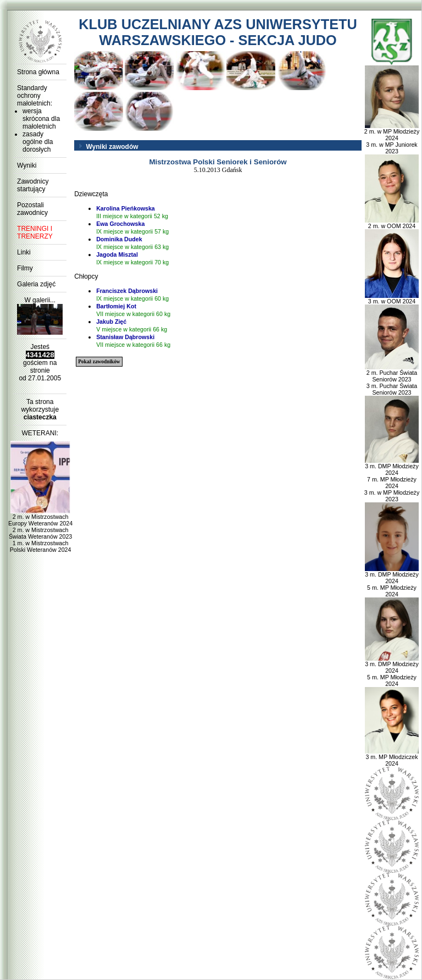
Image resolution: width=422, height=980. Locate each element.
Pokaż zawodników (99, 362)
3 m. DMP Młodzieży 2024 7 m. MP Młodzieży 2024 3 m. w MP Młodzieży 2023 (392, 480)
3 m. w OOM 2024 (392, 298)
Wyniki (27, 165)
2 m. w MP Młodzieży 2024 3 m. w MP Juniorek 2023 (392, 139)
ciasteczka (40, 417)
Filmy (25, 268)
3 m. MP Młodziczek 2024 (392, 757)
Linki (24, 252)
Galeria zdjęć (36, 284)
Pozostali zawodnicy (32, 209)
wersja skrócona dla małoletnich (41, 119)
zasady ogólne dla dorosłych (38, 142)
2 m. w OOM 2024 (392, 223)
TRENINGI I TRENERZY (35, 232)
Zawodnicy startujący (33, 185)
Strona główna (38, 72)
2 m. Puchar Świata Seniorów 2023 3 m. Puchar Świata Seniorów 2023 (392, 380)
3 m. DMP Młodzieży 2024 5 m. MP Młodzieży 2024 (392, 582)
